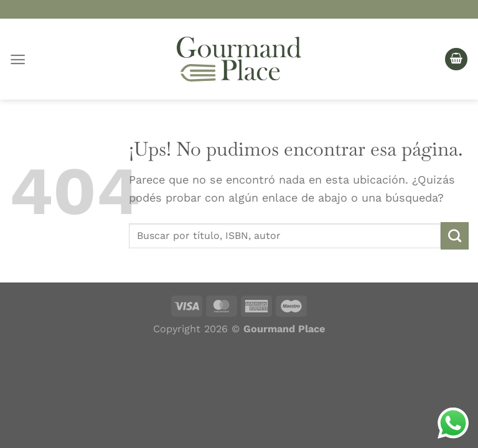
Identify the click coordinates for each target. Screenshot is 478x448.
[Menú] (18, 59)
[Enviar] (455, 236)
